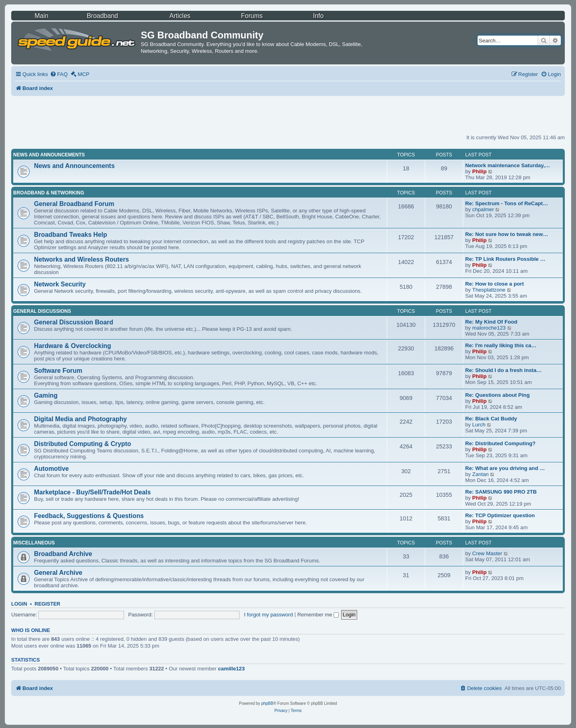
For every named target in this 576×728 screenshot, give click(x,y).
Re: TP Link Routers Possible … (505, 259)
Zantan (481, 474)
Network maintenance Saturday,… (508, 165)
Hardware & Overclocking (73, 346)
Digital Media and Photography (80, 419)
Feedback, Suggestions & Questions (89, 516)
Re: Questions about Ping (497, 395)
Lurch (479, 425)
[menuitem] (59, 74)
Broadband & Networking (49, 193)
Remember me (318, 615)
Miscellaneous (34, 543)
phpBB (267, 703)
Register (47, 604)
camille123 (231, 669)
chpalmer (483, 209)
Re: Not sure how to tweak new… (507, 234)
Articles (180, 16)
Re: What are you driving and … (505, 468)
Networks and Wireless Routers (81, 259)
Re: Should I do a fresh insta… (503, 370)
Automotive (51, 469)
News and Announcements (49, 155)
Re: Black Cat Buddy (491, 419)
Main (41, 16)
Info (318, 16)
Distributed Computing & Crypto (83, 444)
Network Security (60, 284)
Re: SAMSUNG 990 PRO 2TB (501, 492)
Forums (252, 16)
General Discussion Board (74, 322)
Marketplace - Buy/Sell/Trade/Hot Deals (92, 492)
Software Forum (58, 371)
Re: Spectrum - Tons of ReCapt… (507, 203)
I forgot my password (268, 615)
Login (19, 604)
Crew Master (487, 553)
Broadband (102, 16)
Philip (480, 171)
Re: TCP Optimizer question (500, 515)
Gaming (46, 395)
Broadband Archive (63, 554)
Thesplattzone (489, 290)
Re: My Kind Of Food (491, 322)
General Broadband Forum (74, 204)
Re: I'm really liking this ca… (501, 345)
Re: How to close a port (495, 284)
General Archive (58, 573)
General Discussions (42, 311)
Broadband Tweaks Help (71, 235)
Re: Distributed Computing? (500, 443)
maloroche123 (489, 328)
